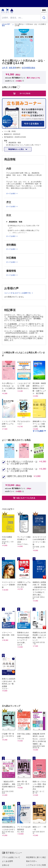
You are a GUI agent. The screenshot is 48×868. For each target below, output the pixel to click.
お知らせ (6, 865)
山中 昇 (5, 68)
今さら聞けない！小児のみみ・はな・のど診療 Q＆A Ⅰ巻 (22, 470)
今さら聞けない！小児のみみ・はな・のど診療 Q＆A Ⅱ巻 (22, 463)
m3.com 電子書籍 (6, 25)
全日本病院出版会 (29, 68)
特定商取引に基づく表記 (36, 857)
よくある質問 (7, 861)
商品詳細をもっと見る (16, 149)
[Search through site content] (21, 18)
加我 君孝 (12, 68)
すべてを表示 (38, 431)
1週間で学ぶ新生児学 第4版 (19, 476)
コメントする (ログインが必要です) (18, 293)
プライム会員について (11, 857)
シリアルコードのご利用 (36, 865)
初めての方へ (31, 861)
